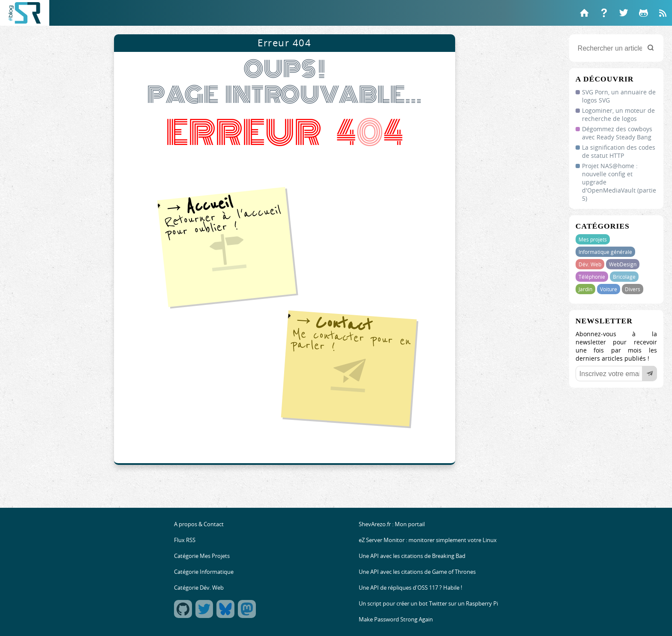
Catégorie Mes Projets (202, 556)
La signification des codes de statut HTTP (619, 151)
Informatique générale (605, 252)
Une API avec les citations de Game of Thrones (417, 572)
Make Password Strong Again (396, 619)
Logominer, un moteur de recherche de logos (618, 115)
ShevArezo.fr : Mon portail (392, 524)
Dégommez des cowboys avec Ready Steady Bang (617, 133)
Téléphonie (592, 277)
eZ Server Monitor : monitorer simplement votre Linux (428, 540)
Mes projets (593, 239)
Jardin (585, 289)
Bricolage (624, 277)
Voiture (609, 289)
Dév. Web (590, 264)
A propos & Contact (199, 524)
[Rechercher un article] (616, 48)
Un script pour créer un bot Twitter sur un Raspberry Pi (428, 604)
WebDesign (623, 264)
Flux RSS (185, 540)
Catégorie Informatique (204, 572)
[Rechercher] (651, 48)
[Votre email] (616, 374)
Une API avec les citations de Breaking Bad (412, 556)
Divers (633, 289)
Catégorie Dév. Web (199, 588)
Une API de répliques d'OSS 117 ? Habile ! (410, 588)
